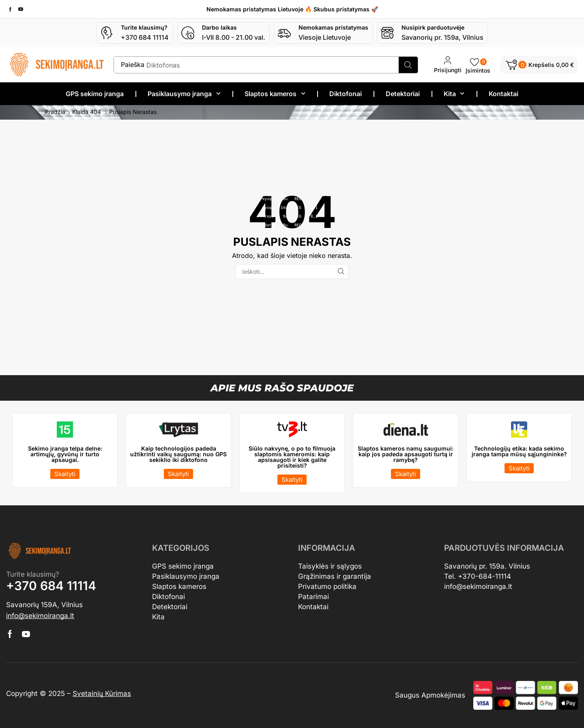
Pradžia (55, 112)
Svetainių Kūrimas (102, 694)
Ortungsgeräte (157, 694)
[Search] (408, 65)
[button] (539, 65)
